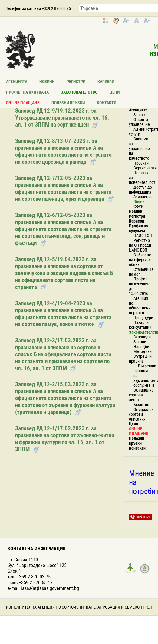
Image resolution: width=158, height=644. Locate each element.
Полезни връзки (68, 103)
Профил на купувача (27, 92)
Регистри (76, 82)
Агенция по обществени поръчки (140, 306)
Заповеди (142, 337)
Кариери (106, 82)
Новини (47, 82)
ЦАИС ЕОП (143, 235)
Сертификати (145, 168)
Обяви (139, 202)
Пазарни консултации (140, 325)
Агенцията (17, 82)
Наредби (141, 347)
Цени (115, 92)
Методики (143, 351)
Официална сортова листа (141, 395)
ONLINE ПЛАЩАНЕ (23, 103)
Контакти (107, 103)
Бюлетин (141, 405)
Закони (140, 342)
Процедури (143, 318)
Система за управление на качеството (139, 149)
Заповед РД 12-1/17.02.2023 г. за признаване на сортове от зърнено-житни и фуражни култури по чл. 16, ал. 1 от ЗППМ (65, 439)
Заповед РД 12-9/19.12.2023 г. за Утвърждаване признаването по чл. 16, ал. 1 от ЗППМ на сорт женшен (62, 118)
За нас (139, 115)
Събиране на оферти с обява (140, 260)
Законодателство (79, 92)
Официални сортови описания (141, 414)
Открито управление (139, 122)
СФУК (138, 207)
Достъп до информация (140, 190)
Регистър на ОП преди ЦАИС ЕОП (140, 245)
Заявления (143, 197)
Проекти (141, 163)
